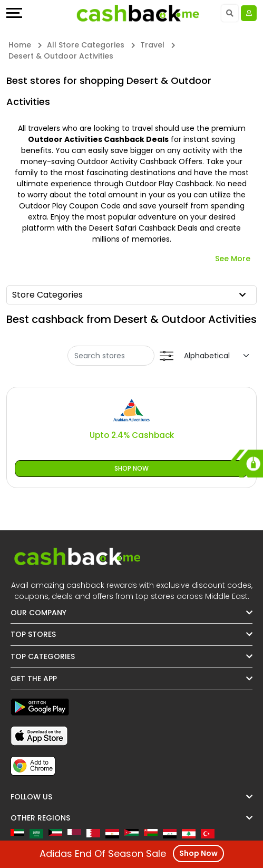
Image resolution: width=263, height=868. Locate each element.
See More (233, 259)
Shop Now (131, 468)
